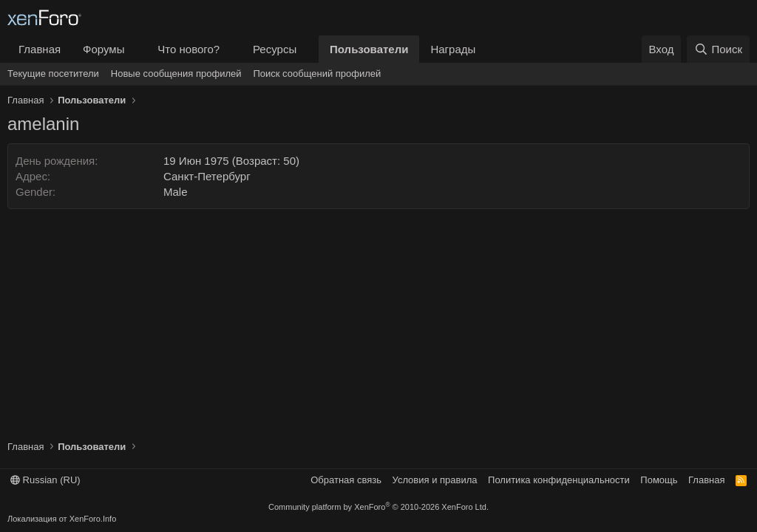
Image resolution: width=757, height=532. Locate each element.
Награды (453, 49)
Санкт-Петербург (207, 176)
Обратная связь (346, 480)
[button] (136, 49)
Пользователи (369, 49)
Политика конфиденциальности (559, 480)
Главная (40, 49)
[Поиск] (718, 49)
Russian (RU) (45, 480)
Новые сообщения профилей (176, 74)
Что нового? (189, 49)
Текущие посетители (53, 74)
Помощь (659, 480)
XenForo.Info (93, 519)
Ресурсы (275, 49)
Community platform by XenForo (378, 507)
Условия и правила (435, 480)
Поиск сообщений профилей (317, 74)
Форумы (103, 49)
